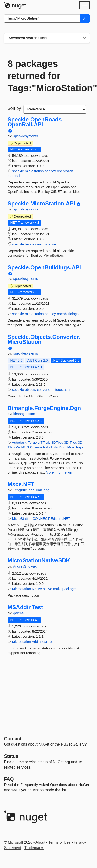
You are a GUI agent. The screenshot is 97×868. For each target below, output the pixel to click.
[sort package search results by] (55, 109)
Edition (56, 518)
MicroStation (22, 518)
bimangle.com (24, 414)
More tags (75, 447)
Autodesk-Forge (24, 442)
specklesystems (26, 136)
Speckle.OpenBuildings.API (44, 267)
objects (31, 390)
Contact (13, 739)
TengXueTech (24, 490)
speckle (18, 171)
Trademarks (34, 848)
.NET (66, 518)
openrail (14, 176)
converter (44, 390)
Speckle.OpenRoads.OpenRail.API (36, 122)
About (40, 842)
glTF (41, 442)
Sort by (14, 108)
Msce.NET (21, 484)
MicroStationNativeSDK (39, 560)
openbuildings (68, 314)
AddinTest (39, 642)
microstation (34, 171)
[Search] (85, 18)
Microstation (22, 589)
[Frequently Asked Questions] (9, 779)
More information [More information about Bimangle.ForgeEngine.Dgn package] (59, 472)
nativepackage (64, 589)
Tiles (11, 447)
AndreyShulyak (25, 566)
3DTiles (57, 442)
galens (18, 613)
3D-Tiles (71, 442)
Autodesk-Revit (55, 447)
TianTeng (42, 490)
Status (11, 756)
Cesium (36, 447)
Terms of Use (59, 842)
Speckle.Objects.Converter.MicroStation (44, 339)
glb (48, 442)
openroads (65, 171)
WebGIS (22, 447)
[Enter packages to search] (42, 18)
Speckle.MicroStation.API (41, 204)
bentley (50, 171)
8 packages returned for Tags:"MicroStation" (47, 76)
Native (37, 589)
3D (80, 442)
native (47, 589)
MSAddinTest (25, 607)
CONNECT (41, 518)
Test (51, 642)
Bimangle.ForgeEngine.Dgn (44, 408)
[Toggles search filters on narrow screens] (84, 38)
